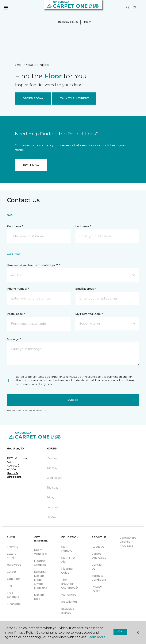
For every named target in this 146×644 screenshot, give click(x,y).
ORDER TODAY (33, 98)
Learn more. (97, 637)
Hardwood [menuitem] (14, 565)
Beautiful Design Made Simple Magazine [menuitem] (41, 580)
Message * (14, 339)
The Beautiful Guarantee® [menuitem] (69, 584)
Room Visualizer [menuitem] (41, 552)
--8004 (87, 22)
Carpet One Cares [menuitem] (99, 556)
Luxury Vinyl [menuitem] (12, 556)
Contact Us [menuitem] (97, 567)
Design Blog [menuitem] (39, 597)
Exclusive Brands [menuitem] (68, 611)
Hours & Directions (14, 475)
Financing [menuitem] (14, 604)
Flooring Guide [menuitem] (67, 571)
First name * (15, 226)
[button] (128, 8)
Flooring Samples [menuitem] (40, 563)
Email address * (85, 289)
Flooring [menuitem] (13, 547)
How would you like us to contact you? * (33, 265)
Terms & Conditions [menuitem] (99, 578)
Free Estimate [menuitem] (13, 595)
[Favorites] (135, 8)
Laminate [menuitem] (13, 579)
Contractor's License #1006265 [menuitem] (128, 542)
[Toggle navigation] (6, 8)
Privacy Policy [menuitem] (97, 589)
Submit (73, 400)
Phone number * (18, 289)
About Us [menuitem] (98, 547)
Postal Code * (16, 314)
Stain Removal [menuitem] (67, 549)
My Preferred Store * (89, 314)
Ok (120, 631)
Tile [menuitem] (9, 586)
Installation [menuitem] (69, 602)
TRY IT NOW (31, 165)
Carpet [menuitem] (12, 572)
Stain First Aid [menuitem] (68, 560)
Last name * (83, 226)
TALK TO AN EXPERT (74, 98)
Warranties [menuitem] (69, 595)
